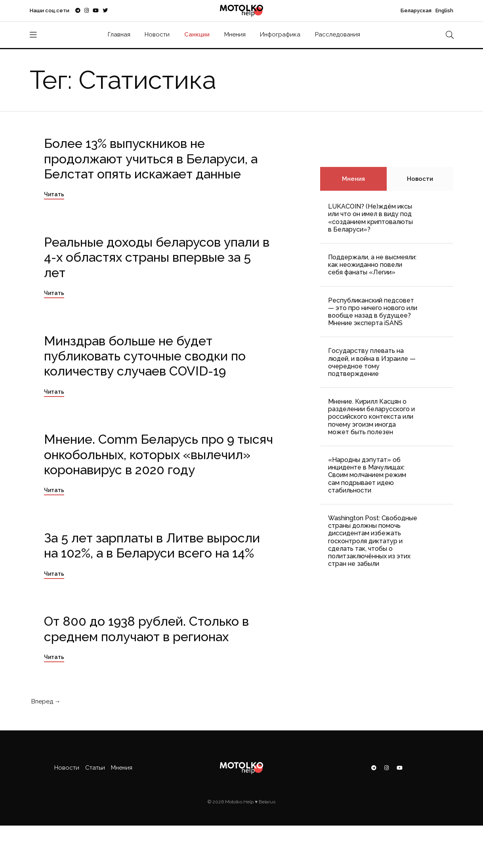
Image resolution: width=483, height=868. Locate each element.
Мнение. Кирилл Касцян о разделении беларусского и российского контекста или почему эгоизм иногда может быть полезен (371, 417)
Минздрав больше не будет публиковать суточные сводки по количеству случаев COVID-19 (145, 356)
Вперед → (45, 701)
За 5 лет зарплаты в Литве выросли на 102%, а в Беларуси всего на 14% (152, 545)
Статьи (95, 768)
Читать (54, 194)
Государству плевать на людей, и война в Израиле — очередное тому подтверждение (372, 362)
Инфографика (280, 34)
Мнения (235, 34)
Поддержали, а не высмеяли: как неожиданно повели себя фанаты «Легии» (372, 265)
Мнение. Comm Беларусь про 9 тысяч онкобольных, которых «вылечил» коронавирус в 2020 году (158, 454)
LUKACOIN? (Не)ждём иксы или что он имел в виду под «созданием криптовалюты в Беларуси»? (370, 218)
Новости (157, 34)
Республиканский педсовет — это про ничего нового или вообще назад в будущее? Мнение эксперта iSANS (373, 312)
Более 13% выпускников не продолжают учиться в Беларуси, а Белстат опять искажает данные (151, 159)
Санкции (197, 34)
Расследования (338, 34)
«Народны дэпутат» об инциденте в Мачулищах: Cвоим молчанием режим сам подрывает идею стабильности (367, 475)
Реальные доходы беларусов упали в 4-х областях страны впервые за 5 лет (157, 257)
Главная (119, 34)
